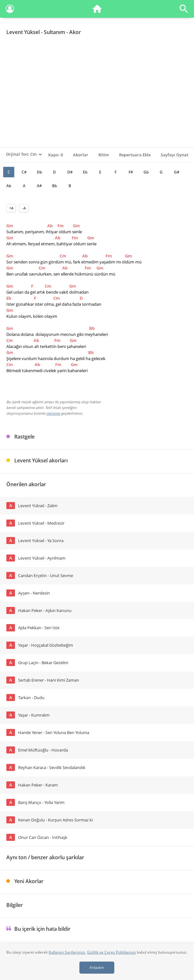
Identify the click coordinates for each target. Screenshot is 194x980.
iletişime (53, 413)
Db (39, 172)
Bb (54, 186)
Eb (85, 172)
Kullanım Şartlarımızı (67, 952)
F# (131, 172)
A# (39, 186)
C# (24, 172)
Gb (146, 172)
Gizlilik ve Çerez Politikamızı (111, 952)
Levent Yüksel (23, 32)
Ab (9, 186)
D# (70, 172)
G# (177, 172)
